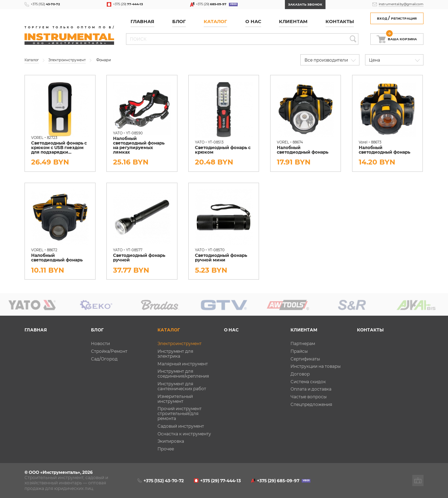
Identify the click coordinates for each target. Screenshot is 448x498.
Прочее (166, 449)
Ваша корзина (401, 37)
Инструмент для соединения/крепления (183, 374)
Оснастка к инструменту (184, 434)
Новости (100, 344)
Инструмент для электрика (175, 354)
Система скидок (308, 382)
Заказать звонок (305, 4)
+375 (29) (128, 4)
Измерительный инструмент (175, 399)
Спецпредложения (311, 405)
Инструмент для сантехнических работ (182, 386)
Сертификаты (305, 359)
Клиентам (293, 22)
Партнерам (303, 344)
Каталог (215, 22)
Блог (179, 22)
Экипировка (171, 441)
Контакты (340, 22)
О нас (253, 22)
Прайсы (299, 351)
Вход (382, 18)
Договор (300, 374)
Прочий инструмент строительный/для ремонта (180, 414)
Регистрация (404, 18)
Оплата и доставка (311, 389)
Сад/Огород (104, 359)
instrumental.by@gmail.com (401, 4)
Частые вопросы (309, 397)
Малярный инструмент (183, 364)
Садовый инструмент (181, 426)
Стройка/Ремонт (109, 351)
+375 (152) (45, 4)
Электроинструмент (180, 344)
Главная (142, 22)
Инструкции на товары (316, 366)
